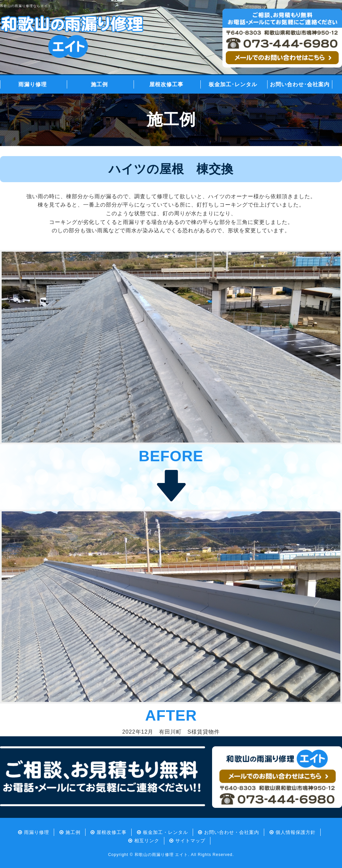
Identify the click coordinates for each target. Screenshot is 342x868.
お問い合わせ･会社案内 (300, 84)
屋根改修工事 (166, 84)
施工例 (99, 84)
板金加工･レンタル (233, 84)
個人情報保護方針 (296, 832)
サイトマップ (190, 841)
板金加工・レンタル (165, 832)
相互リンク (147, 841)
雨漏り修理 (33, 84)
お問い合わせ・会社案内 (232, 832)
